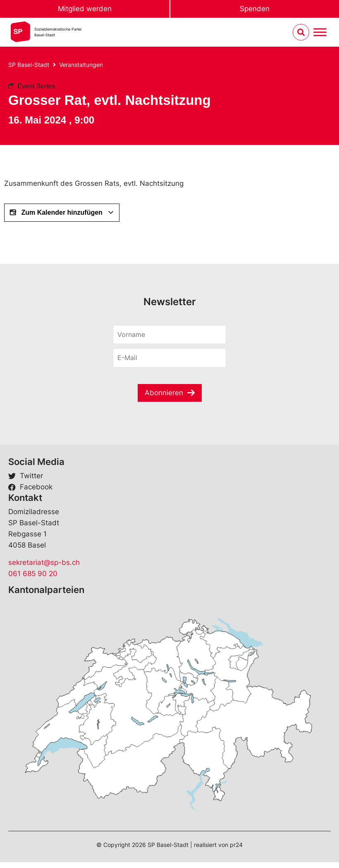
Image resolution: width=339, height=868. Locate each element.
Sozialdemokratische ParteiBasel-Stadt (58, 32)
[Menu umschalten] (320, 32)
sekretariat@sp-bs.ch (44, 562)
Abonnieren (164, 393)
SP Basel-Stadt (29, 65)
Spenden (255, 9)
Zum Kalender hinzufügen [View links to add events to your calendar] (62, 213)
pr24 (236, 845)
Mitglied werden (85, 9)
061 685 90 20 (33, 574)
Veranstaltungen (81, 65)
